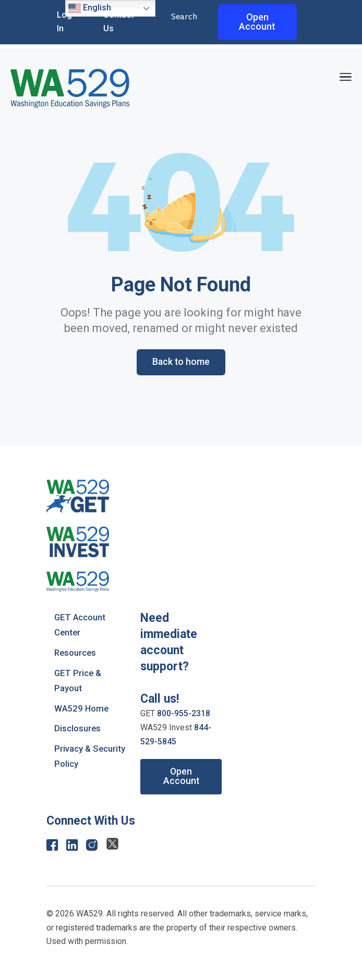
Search (184, 17)
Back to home (181, 362)
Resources (76, 652)
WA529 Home (82, 707)
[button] (345, 75)
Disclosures (78, 727)
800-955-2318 (184, 714)
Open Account (257, 22)
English (90, 8)
